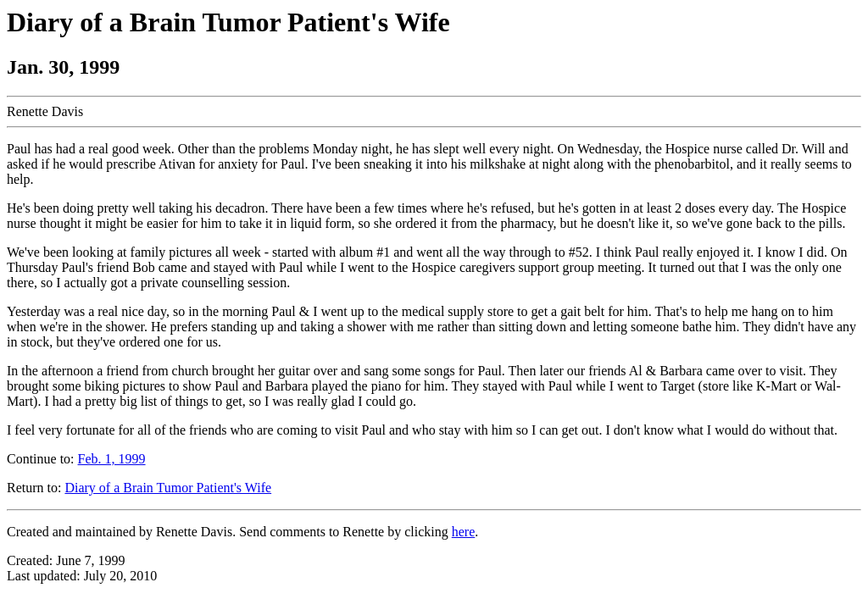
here (464, 532)
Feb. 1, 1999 (112, 459)
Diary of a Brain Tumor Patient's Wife (168, 488)
